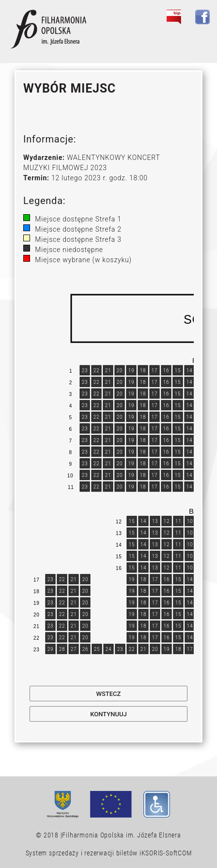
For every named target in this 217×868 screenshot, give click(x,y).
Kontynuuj (108, 714)
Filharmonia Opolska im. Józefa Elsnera (121, 835)
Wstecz (109, 694)
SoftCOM (178, 853)
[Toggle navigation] (197, 39)
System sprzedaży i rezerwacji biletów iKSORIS (95, 853)
